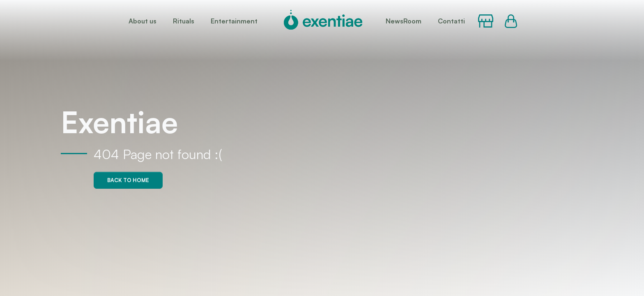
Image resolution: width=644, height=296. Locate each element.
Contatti (451, 21)
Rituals (184, 21)
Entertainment (234, 21)
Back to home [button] (128, 180)
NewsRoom (404, 21)
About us (143, 21)
